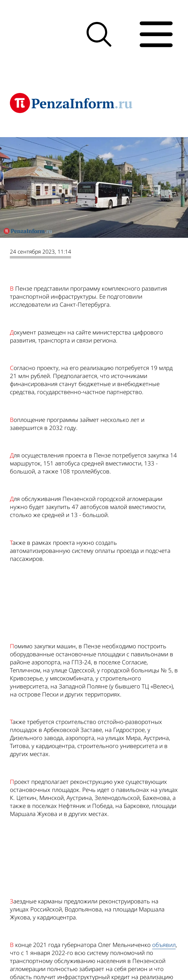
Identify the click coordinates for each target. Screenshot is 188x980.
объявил (164, 945)
